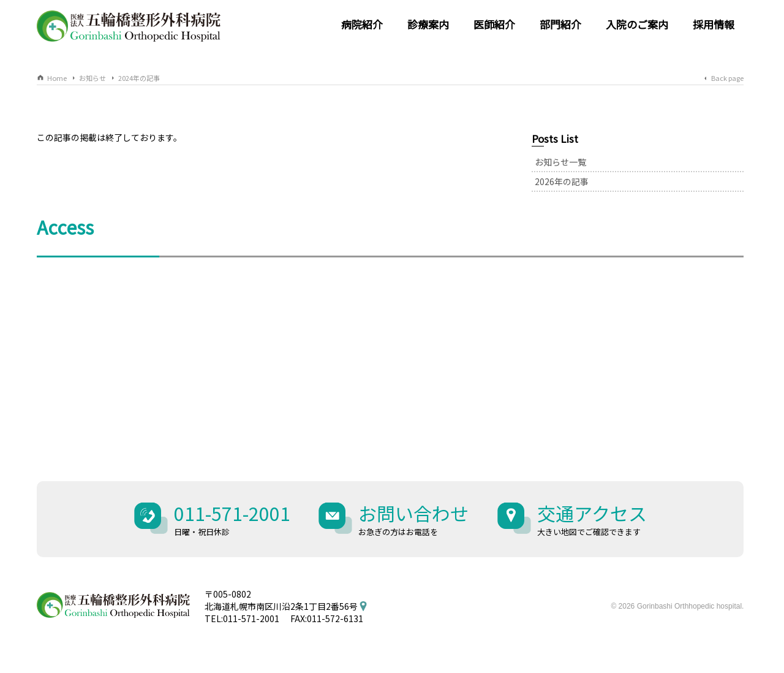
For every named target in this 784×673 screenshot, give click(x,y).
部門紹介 (560, 24)
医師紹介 (494, 24)
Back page (727, 78)
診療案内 (428, 24)
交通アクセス (592, 519)
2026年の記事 (562, 181)
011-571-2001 (232, 519)
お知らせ (92, 78)
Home (57, 78)
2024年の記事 (139, 78)
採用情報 (714, 24)
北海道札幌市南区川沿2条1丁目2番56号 (281, 606)
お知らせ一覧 (560, 162)
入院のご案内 (637, 24)
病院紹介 (362, 24)
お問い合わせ (413, 519)
